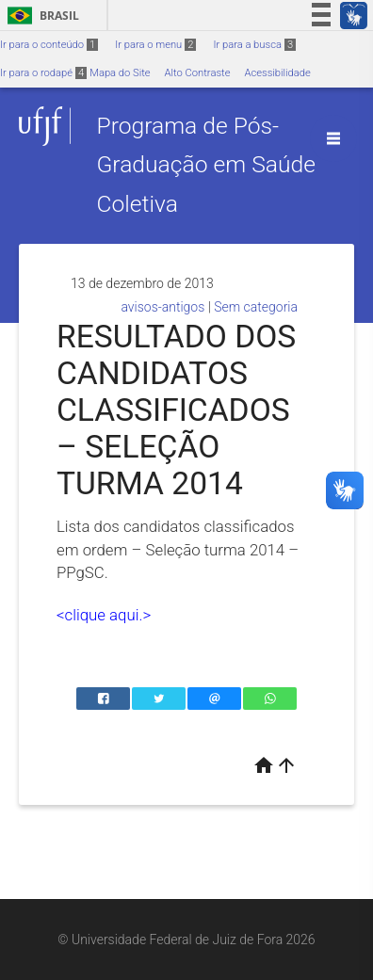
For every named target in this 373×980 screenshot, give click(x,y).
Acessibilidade (277, 73)
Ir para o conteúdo (49, 45)
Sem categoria (256, 307)
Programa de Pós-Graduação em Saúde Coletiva (206, 165)
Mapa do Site (120, 73)
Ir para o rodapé (43, 73)
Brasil (40, 16)
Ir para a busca (254, 45)
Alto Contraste (198, 73)
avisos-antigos (162, 307)
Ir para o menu (155, 45)
